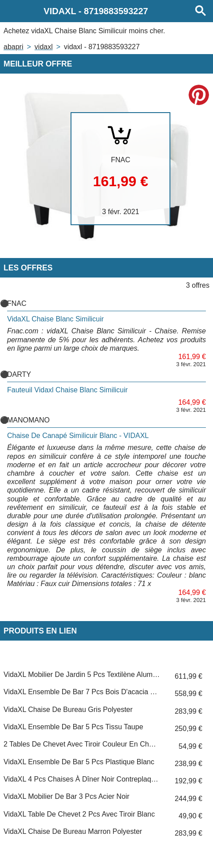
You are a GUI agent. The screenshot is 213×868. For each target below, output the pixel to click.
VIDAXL (44, 47)
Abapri (13, 47)
